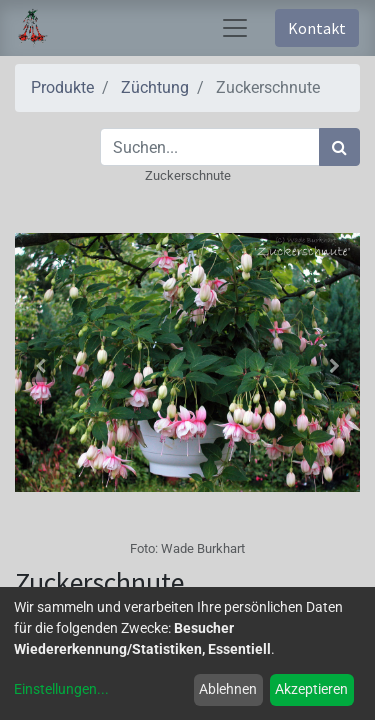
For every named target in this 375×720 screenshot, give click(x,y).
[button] (41, 366)
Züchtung (155, 87)
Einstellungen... (61, 689)
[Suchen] (339, 147)
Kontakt (317, 28)
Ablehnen (228, 689)
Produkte (62, 87)
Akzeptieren (311, 689)
